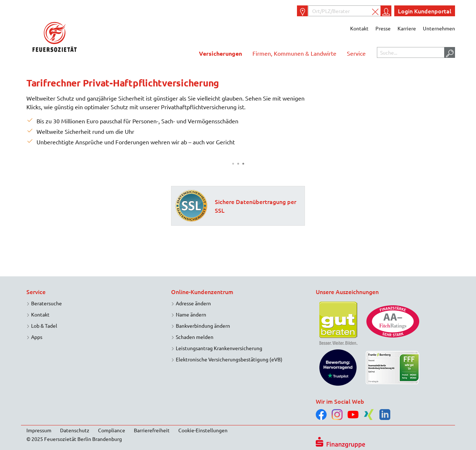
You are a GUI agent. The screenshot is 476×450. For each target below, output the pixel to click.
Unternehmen (439, 28)
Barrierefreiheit (152, 430)
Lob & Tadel (44, 326)
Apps (37, 337)
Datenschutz (75, 430)
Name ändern (191, 314)
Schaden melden (195, 337)
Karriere (407, 28)
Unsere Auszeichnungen (347, 292)
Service (356, 53)
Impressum (39, 430)
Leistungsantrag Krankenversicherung (219, 348)
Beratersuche (46, 303)
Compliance (112, 430)
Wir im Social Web (340, 401)
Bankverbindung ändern (203, 326)
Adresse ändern (193, 303)
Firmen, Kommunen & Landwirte (294, 53)
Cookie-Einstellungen (203, 430)
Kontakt (359, 28)
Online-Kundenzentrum (202, 292)
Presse (383, 28)
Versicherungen (220, 53)
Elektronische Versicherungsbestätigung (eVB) (229, 359)
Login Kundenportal (425, 11)
